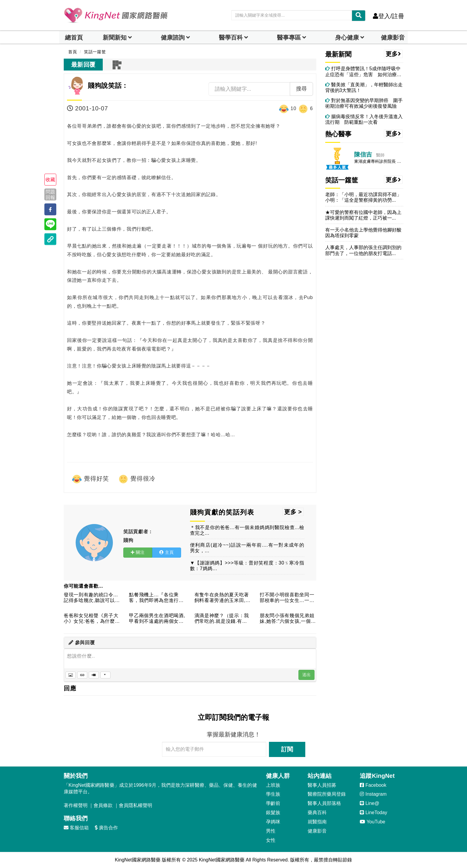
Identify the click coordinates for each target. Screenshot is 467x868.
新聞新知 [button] (115, 37)
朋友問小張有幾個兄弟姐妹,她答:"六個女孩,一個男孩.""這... (288, 619)
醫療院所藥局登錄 (327, 794)
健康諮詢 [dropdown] (173, 37)
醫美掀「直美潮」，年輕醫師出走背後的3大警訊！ (364, 87)
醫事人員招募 (322, 785)
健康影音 (393, 37)
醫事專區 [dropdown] (289, 37)
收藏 (50, 180)
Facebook (373, 785)
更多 (393, 54)
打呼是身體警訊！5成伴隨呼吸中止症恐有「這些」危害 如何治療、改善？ (363, 72)
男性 (271, 831)
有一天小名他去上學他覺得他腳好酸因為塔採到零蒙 (363, 233)
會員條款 (103, 805)
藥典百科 (317, 813)
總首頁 (74, 37)
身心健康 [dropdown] (347, 37)
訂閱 (287, 749)
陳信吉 (363, 154)
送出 (306, 675)
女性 (271, 840)
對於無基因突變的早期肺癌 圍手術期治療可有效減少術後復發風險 (364, 103)
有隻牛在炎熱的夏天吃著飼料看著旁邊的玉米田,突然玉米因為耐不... (222, 598)
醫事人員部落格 (324, 803)
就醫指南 (317, 822)
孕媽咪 (273, 822)
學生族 (273, 794)
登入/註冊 (389, 16)
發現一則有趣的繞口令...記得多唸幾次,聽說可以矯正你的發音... (92, 598)
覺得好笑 (90, 479)
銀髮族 (273, 813)
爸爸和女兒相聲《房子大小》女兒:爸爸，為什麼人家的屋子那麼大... (92, 619)
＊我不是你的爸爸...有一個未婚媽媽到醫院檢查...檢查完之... (247, 530)
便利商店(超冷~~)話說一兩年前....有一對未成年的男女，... (247, 548)
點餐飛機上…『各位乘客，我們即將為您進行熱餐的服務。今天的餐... (156, 598)
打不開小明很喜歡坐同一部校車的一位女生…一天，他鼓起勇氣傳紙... (287, 598)
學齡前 (273, 803)
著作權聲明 (76, 805)
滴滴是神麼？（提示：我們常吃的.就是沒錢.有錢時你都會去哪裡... (222, 619)
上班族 (273, 785)
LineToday (373, 813)
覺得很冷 (137, 479)
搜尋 (301, 89)
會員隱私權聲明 (136, 805)
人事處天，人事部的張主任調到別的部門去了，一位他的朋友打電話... (363, 250)
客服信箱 (76, 828)
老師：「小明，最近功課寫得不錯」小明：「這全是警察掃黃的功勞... (363, 197)
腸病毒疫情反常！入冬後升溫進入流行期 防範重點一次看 (364, 119)
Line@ (369, 803)
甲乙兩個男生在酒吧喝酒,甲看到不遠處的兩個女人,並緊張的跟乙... (157, 619)
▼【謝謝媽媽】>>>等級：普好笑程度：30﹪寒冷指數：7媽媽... (247, 566)
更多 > (293, 512)
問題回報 (50, 194)
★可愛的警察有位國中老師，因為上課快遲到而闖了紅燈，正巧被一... (363, 215)
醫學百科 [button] (231, 37)
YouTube (372, 822)
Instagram (373, 794)
